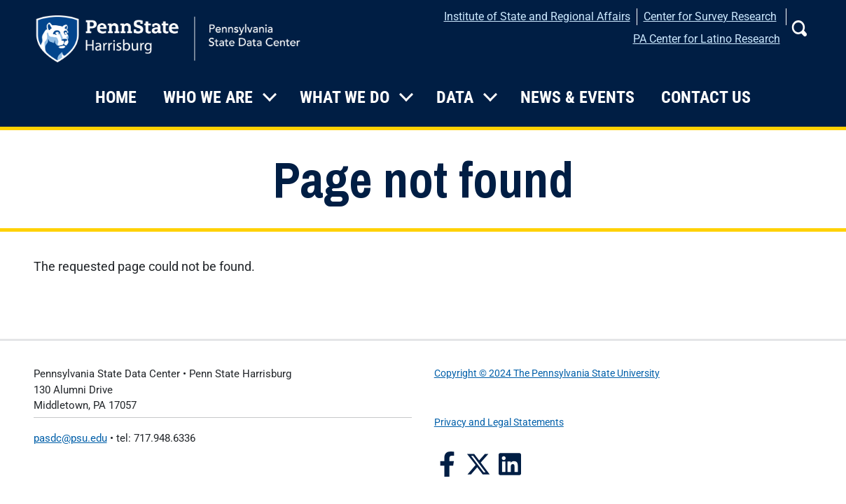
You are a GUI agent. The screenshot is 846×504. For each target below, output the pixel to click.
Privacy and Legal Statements (499, 422)
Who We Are (208, 97)
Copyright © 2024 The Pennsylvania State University (547, 373)
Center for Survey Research (710, 16)
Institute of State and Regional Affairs (537, 16)
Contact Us (706, 97)
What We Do (345, 97)
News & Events (577, 97)
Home (116, 97)
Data (455, 97)
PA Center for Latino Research (707, 39)
